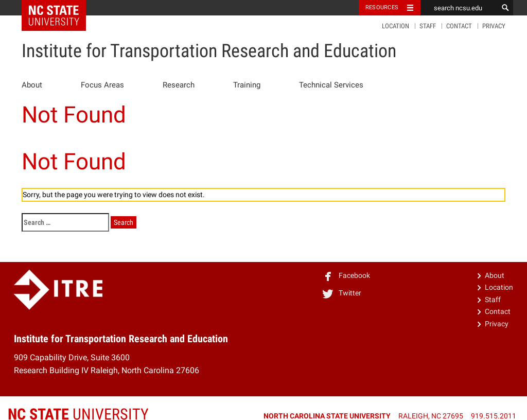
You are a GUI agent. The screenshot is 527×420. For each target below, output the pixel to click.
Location (396, 26)
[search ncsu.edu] (459, 8)
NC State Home (60, 8)
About (32, 85)
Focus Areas (102, 85)
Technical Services (331, 85)
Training (247, 85)
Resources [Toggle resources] (382, 7)
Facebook (346, 275)
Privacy (494, 26)
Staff (428, 26)
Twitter (341, 293)
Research (179, 85)
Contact (459, 26)
